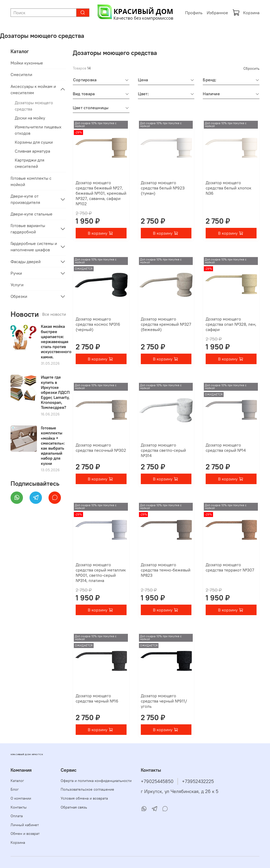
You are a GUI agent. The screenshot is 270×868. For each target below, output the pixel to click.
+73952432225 (198, 781)
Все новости (54, 314)
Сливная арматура (32, 151)
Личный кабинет (25, 825)
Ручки (16, 273)
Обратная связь (74, 807)
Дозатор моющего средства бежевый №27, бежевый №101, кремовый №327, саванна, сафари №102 (101, 193)
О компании (21, 798)
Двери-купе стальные (32, 214)
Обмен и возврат (25, 834)
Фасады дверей (26, 262)
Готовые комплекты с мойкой (31, 181)
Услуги (17, 285)
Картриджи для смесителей (30, 163)
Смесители (21, 74)
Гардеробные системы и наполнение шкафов (34, 247)
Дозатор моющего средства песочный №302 (101, 448)
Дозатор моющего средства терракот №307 (230, 567)
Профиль (194, 13)
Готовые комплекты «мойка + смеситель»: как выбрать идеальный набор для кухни (53, 445)
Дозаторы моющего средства (34, 106)
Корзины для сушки (34, 142)
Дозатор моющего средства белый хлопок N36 (228, 188)
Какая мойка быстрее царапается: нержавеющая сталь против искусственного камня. (56, 341)
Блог (15, 789)
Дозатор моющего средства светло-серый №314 (163, 450)
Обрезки (19, 296)
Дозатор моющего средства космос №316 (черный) (98, 324)
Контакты (19, 807)
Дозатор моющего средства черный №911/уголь (164, 701)
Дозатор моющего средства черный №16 (97, 698)
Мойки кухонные (27, 63)
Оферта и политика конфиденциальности (96, 781)
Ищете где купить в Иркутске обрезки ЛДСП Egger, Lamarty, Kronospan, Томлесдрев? (55, 392)
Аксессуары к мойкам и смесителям (33, 89)
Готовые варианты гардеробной (28, 229)
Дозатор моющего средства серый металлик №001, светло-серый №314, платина (101, 573)
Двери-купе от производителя (25, 199)
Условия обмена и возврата (84, 798)
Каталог (17, 781)
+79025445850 (157, 781)
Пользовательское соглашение (87, 789)
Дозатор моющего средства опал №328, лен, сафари (231, 324)
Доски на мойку (30, 118)
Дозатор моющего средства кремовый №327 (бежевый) (166, 324)
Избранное (217, 13)
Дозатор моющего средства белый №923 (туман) (163, 188)
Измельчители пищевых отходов (38, 130)
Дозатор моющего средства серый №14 (226, 448)
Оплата (17, 816)
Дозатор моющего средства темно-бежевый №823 (166, 570)
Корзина (246, 13)
